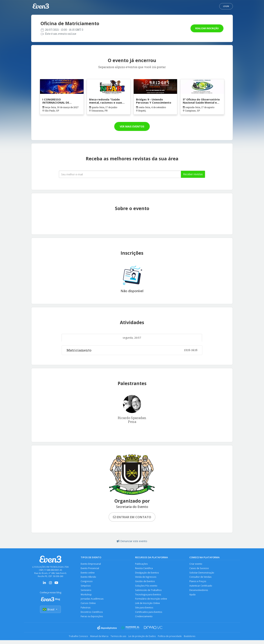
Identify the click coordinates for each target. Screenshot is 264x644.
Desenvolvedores (199, 592)
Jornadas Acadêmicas (92, 601)
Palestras (86, 611)
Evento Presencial (90, 569)
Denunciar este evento (132, 541)
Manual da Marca (96, 640)
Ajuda (192, 597)
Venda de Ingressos (146, 578)
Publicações (142, 564)
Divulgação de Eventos (147, 573)
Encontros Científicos (92, 615)
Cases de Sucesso (199, 569)
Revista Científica (144, 569)
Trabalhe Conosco (73, 640)
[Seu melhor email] (120, 174)
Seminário (86, 592)
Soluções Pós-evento (147, 587)
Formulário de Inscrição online (152, 601)
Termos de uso (117, 640)
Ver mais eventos (132, 126)
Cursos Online (88, 606)
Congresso (87, 583)
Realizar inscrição (207, 28)
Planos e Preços (198, 583)
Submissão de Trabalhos (148, 592)
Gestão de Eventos (145, 583)
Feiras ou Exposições (92, 620)
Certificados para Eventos (149, 615)
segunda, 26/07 (132, 338)
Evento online (88, 573)
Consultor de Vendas (201, 578)
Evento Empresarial (91, 564)
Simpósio (86, 587)
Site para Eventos (145, 611)
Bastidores (196, 640)
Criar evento (196, 564)
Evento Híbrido (89, 578)
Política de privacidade (174, 640)
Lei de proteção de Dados (143, 640)
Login (226, 6)
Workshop (86, 597)
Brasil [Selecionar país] (50, 610)
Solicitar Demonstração (202, 573)
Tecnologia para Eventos (148, 597)
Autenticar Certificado (201, 587)
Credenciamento (144, 620)
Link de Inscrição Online (148, 606)
